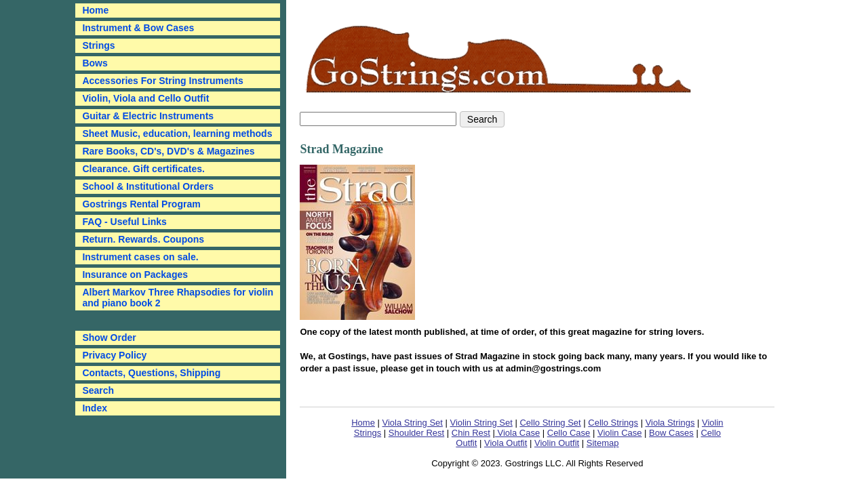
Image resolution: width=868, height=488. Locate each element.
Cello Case (569, 433)
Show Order (109, 338)
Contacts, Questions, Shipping (151, 373)
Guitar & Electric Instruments (148, 116)
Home (363, 423)
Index (95, 408)
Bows (95, 63)
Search (98, 390)
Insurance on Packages (135, 274)
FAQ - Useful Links (124, 222)
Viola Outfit (506, 443)
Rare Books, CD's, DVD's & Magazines (168, 151)
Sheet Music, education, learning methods (177, 134)
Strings (98, 45)
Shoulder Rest (416, 433)
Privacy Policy (114, 355)
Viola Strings (670, 423)
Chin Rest (471, 433)
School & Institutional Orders (148, 186)
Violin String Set (481, 423)
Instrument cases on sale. (140, 257)
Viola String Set (413, 423)
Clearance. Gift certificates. (143, 169)
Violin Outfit (557, 443)
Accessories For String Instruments (162, 81)
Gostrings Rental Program (141, 204)
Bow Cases (671, 433)
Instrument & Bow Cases (138, 28)
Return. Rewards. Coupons (143, 239)
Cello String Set (550, 423)
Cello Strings (613, 423)
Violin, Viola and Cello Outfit (145, 98)
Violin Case (620, 433)
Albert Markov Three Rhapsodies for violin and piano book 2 (178, 298)
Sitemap (603, 443)
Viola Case (517, 433)
